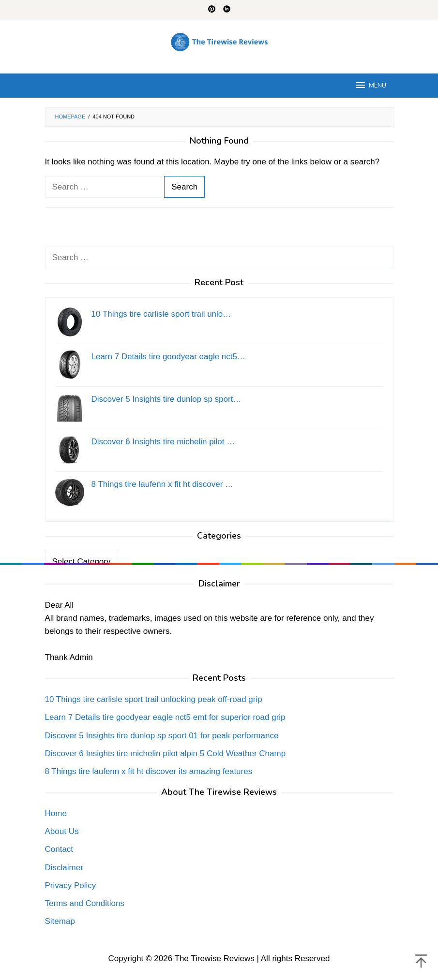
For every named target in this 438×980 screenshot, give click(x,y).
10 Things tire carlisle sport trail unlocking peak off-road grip (154, 699)
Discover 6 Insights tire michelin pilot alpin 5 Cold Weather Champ (166, 753)
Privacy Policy (71, 885)
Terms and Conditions (85, 903)
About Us (62, 831)
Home (56, 813)
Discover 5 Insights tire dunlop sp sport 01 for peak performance (162, 736)
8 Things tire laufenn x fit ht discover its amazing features (149, 771)
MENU (370, 85)
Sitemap (60, 921)
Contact (59, 849)
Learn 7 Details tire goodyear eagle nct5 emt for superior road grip (165, 717)
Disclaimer (64, 868)
